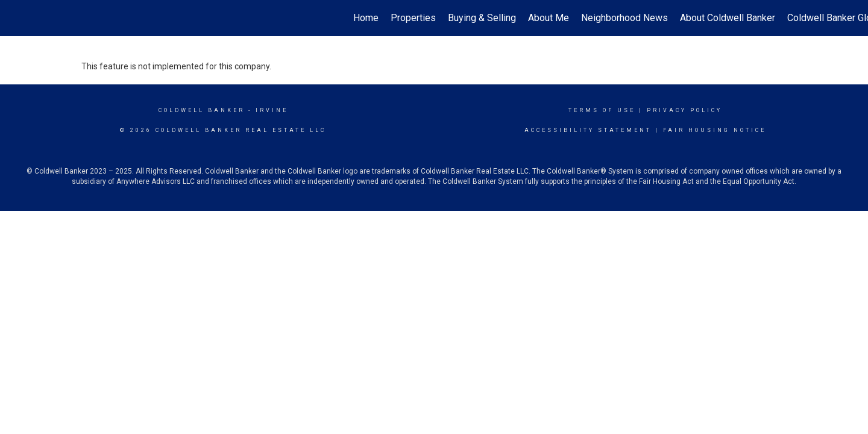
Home (366, 18)
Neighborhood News (624, 18)
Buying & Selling (482, 18)
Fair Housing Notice (715, 130)
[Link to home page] (15, 18)
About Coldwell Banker (728, 18)
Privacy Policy (684, 110)
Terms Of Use (602, 110)
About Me (549, 18)
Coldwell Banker (202, 110)
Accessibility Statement (588, 130)
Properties (413, 18)
